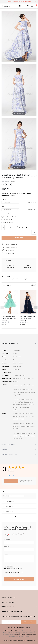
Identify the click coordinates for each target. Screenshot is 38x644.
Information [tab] (10, 598)
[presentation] (36, 308)
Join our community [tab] (19, 602)
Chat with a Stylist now (24, 279)
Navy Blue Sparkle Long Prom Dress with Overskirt (27, 318)
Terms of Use (11, 628)
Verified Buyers (10, 501)
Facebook (3, 184)
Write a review (11, 481)
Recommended (10, 506)
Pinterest (10, 184)
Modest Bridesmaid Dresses (13, 631)
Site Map (28, 628)
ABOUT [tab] (4, 598)
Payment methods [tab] (19, 607)
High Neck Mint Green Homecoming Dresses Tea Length (9, 318)
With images (9, 511)
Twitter (7, 184)
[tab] (19, 344)
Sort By (5, 496)
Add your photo (8, 566)
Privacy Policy (20, 628)
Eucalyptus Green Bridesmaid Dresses (25, 635)
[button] (32, 285)
